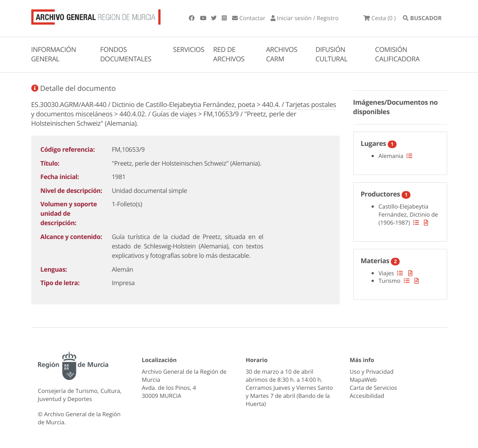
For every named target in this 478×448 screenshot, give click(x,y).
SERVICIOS (189, 50)
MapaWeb (363, 380)
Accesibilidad (367, 396)
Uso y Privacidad (372, 371)
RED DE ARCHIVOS (229, 54)
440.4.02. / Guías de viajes (158, 114)
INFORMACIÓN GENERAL (54, 54)
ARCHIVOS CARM (282, 54)
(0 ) (380, 18)
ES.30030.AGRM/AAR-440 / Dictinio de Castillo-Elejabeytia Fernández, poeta (143, 105)
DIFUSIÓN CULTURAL (331, 54)
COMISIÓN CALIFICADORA (398, 54)
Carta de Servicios (373, 388)
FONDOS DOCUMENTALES (126, 54)
